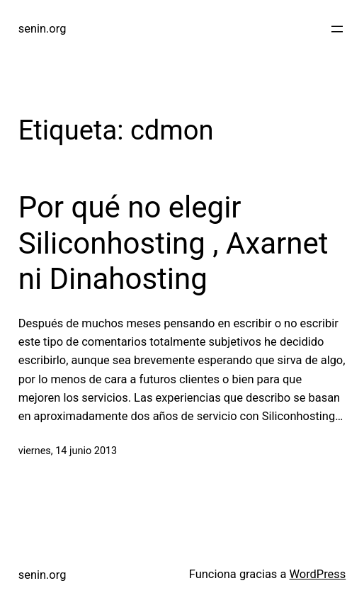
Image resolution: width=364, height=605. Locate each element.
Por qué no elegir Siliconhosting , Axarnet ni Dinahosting (174, 243)
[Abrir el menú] (337, 29)
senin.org (42, 29)
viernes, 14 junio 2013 (68, 451)
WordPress (317, 574)
